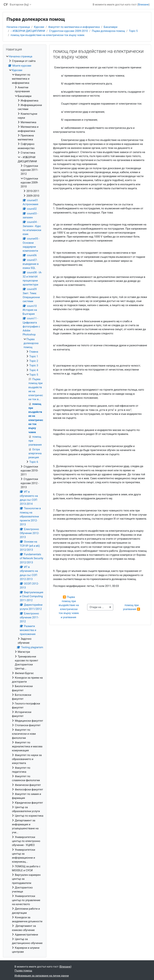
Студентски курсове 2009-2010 (68, 31)
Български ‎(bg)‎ (19, 5)
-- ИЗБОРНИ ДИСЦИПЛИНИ (28, 31)
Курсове (39, 27)
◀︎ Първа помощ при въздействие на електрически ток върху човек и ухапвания (69, 607)
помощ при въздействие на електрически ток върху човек (47, 35)
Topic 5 (133, 31)
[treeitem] (25, 504)
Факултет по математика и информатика (74, 27)
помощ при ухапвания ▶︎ (132, 607)
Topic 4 (34, 370)
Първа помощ (23, 971)
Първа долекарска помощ (108, 31)
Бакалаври (111, 27)
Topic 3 (34, 365)
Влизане (143, 5)
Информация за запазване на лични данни (42, 976)
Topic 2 (34, 361)
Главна (34, 352)
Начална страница (18, 27)
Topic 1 (34, 356)
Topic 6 (34, 462)
